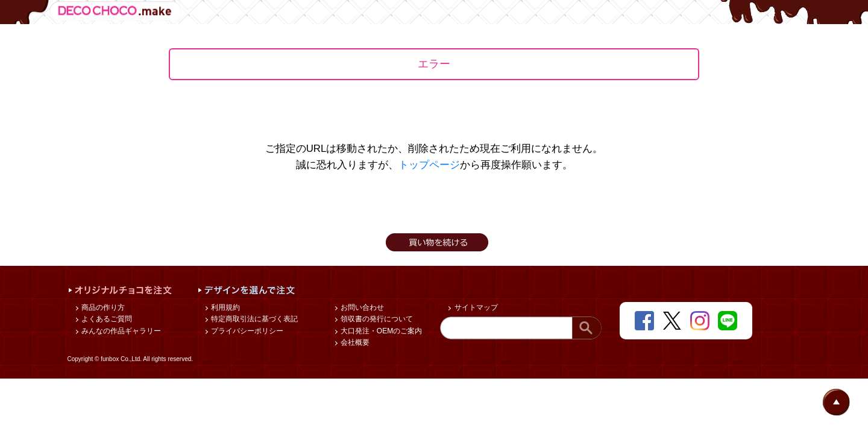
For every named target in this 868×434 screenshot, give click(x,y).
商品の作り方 (102, 307)
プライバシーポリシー (246, 331)
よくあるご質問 (106, 319)
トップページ (429, 165)
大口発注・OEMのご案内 (381, 331)
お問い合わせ (361, 307)
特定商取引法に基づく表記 (253, 319)
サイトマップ (475, 307)
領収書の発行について (376, 319)
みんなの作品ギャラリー (120, 331)
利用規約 (225, 307)
